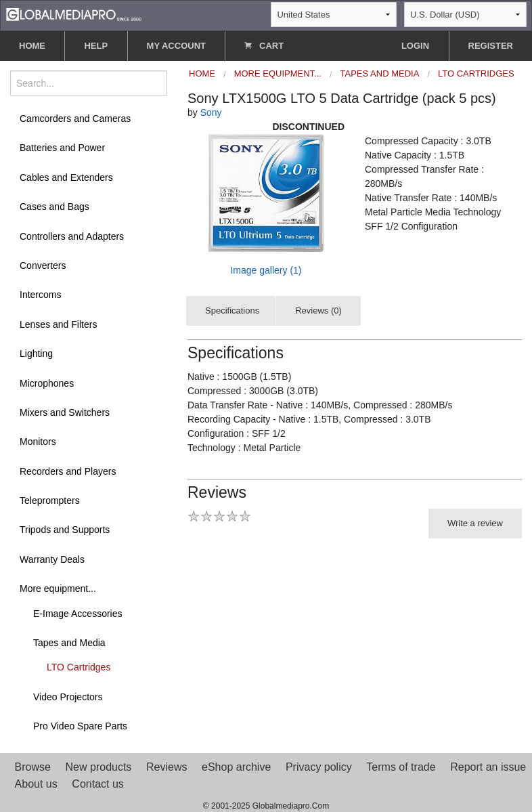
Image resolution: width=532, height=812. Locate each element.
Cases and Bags (54, 207)
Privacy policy (319, 767)
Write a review (475, 523)
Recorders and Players (68, 471)
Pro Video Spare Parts (80, 726)
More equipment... (58, 589)
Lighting (36, 354)
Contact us (97, 784)
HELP (96, 46)
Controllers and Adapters (72, 236)
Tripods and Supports (65, 530)
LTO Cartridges (79, 667)
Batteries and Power (62, 148)
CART (264, 46)
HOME (32, 46)
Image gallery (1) (266, 270)
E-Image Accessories (78, 614)
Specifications (232, 311)
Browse (33, 767)
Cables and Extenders (66, 177)
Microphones (47, 383)
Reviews (167, 767)
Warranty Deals (52, 559)
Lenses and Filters (58, 324)
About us (36, 784)
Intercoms (40, 295)
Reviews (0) (318, 311)
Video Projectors (68, 697)
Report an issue (488, 767)
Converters (43, 265)
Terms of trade (401, 767)
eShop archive (236, 767)
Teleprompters (50, 500)
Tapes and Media (69, 643)
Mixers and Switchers (65, 412)
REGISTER (491, 46)
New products (99, 767)
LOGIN (415, 46)
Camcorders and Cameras (75, 119)
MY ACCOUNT (176, 46)
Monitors (38, 442)
